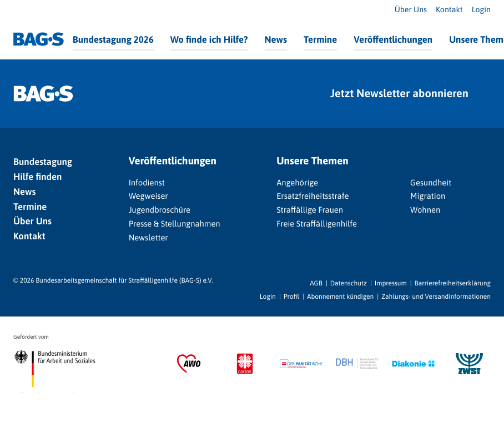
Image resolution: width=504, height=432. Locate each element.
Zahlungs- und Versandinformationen (436, 297)
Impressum (391, 283)
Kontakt (449, 10)
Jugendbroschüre (160, 210)
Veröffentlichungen (393, 39)
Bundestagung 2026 (113, 39)
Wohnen (425, 210)
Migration (428, 196)
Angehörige (297, 183)
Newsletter (148, 238)
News (276, 39)
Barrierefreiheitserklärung (453, 283)
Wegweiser (148, 196)
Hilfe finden (37, 177)
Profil (291, 297)
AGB (316, 283)
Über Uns (411, 10)
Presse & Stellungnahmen (175, 224)
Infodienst (147, 183)
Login (481, 10)
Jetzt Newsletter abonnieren (399, 94)
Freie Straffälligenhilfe (317, 224)
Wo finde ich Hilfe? (209, 39)
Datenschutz (349, 283)
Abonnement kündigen (340, 297)
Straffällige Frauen (310, 210)
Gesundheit (431, 183)
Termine (320, 39)
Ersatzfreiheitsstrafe (313, 196)
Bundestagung (43, 162)
